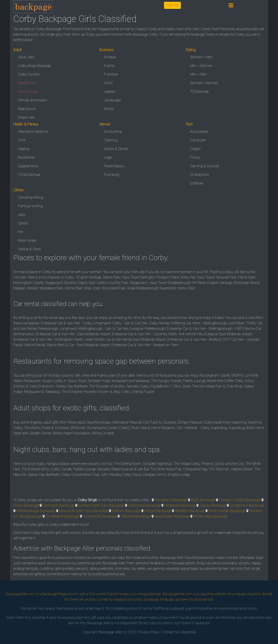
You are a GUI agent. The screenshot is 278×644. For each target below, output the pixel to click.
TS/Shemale (199, 92)
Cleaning (111, 140)
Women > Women (204, 83)
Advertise (189, 632)
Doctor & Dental (116, 149)
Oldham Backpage (126, 511)
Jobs (22, 215)
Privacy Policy (149, 632)
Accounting (113, 132)
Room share (27, 241)
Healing (24, 149)
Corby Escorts (29, 74)
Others (23, 223)
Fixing (195, 157)
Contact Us (171, 632)
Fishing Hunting (30, 206)
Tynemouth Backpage (100, 516)
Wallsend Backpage (136, 516)
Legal (108, 157)
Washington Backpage (172, 516)
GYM (22, 140)
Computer (198, 140)
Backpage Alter (110, 632)
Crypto (195, 149)
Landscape (112, 100)
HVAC (109, 83)
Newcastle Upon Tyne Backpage (84, 511)
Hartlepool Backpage (180, 505)
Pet (20, 232)
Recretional (26, 157)
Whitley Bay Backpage (210, 516)
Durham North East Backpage (101, 505)
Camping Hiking (30, 197)
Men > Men (198, 74)
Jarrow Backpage (213, 505)
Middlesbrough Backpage (36, 511)
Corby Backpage (26, 505)
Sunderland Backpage (62, 516)
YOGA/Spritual (29, 175)
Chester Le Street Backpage (240, 500)
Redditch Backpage (190, 511)
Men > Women (201, 66)
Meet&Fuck (27, 83)
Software (197, 183)
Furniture (111, 74)
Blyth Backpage (203, 500)
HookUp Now (28, 92)
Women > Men (201, 57)
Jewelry (110, 92)
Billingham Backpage (171, 500)
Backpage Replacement (60, 594)
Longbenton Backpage (247, 505)
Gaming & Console (205, 166)
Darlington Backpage (58, 505)
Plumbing (112, 175)
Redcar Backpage (158, 511)
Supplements (28, 166)
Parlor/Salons (114, 166)
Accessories (199, 132)
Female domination (33, 100)
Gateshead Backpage (144, 505)
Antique (110, 57)
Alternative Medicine (33, 132)
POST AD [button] (172, 5)
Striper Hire (26, 117)
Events (109, 66)
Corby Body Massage (34, 66)
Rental (109, 109)
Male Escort (27, 109)
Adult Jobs (26, 57)
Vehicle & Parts (29, 249)
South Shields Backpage (227, 511)
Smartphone (200, 175)
